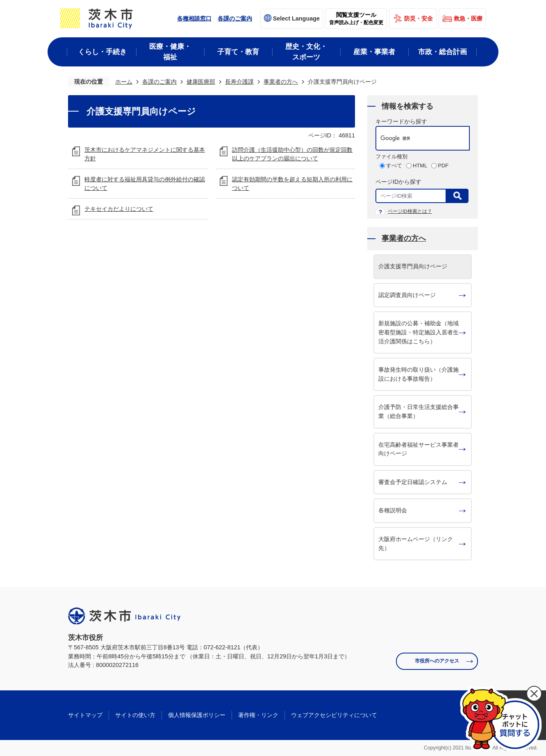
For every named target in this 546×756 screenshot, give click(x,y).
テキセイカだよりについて (119, 209)
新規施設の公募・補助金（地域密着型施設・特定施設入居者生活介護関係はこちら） (419, 332)
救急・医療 (468, 18)
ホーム (124, 82)
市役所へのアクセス (437, 661)
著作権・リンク (258, 715)
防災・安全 (419, 18)
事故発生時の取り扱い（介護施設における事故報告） (419, 374)
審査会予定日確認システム (413, 482)
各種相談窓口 (194, 18)
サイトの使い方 (135, 715)
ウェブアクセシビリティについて (334, 715)
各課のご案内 (235, 18)
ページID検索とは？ (410, 211)
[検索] (414, 138)
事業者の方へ (281, 82)
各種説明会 (393, 510)
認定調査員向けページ (407, 295)
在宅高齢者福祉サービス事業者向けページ (419, 449)
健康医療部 (201, 82)
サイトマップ (85, 715)
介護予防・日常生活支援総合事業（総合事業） (419, 411)
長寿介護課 (239, 82)
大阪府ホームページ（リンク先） (416, 544)
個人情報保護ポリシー (197, 715)
